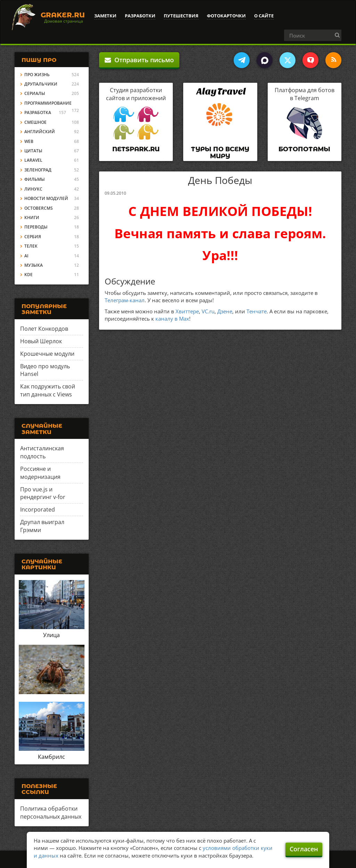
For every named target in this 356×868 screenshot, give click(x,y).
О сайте (264, 16)
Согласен (304, 849)
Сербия (33, 237)
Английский (40, 132)
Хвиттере (187, 311)
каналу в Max (172, 319)
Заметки (105, 16)
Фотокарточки (226, 16)
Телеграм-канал (125, 300)
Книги (32, 218)
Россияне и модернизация (40, 473)
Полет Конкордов (44, 329)
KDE (29, 275)
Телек (31, 246)
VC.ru (208, 311)
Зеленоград (38, 170)
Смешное (35, 122)
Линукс (33, 189)
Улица (51, 635)
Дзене (225, 311)
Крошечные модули (47, 354)
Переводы (36, 227)
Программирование (48, 103)
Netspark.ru (136, 149)
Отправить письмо (139, 60)
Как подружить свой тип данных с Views (48, 390)
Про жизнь (37, 75)
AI (26, 256)
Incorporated (38, 509)
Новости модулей (46, 198)
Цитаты (33, 151)
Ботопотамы (304, 149)
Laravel (33, 160)
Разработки (140, 16)
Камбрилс (51, 757)
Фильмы (35, 179)
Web (29, 141)
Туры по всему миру (220, 153)
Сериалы (35, 93)
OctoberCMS (39, 208)
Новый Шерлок (41, 341)
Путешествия (181, 16)
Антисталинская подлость (42, 452)
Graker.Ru (63, 15)
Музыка (34, 265)
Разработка (38, 112)
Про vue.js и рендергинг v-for (43, 493)
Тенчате (257, 311)
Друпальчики (41, 84)
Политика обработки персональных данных (51, 813)
